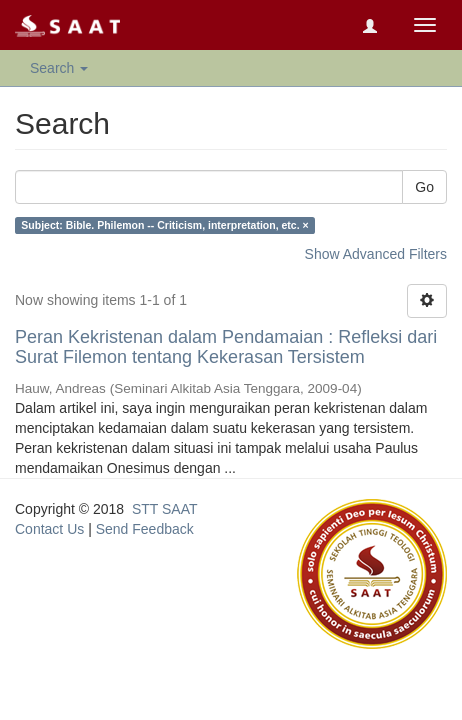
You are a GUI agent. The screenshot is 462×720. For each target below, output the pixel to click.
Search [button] (59, 68)
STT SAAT (165, 509)
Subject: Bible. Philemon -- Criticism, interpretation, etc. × (164, 225)
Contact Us (49, 529)
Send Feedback (145, 529)
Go (424, 187)
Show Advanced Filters (376, 254)
